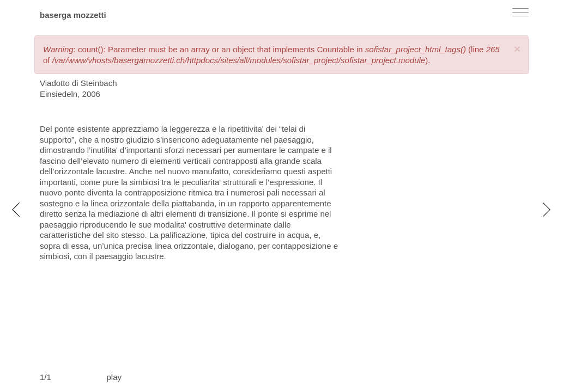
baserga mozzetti (73, 15)
